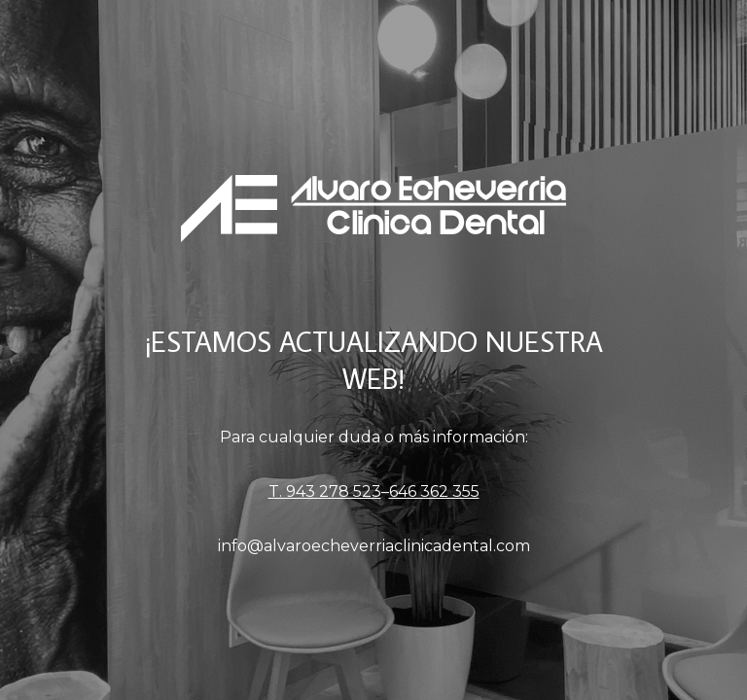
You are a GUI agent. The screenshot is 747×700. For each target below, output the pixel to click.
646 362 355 (434, 491)
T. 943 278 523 (325, 491)
